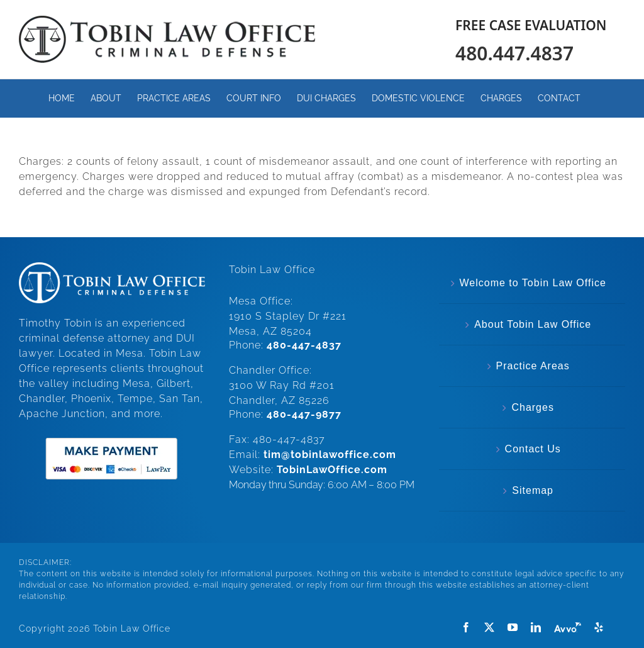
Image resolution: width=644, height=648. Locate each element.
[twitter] (490, 627)
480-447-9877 (304, 414)
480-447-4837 (304, 345)
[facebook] (466, 627)
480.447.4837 (514, 53)
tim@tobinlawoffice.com (330, 455)
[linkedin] (536, 627)
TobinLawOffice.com (332, 470)
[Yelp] (599, 627)
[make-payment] (112, 436)
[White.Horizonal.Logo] (112, 267)
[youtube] (513, 627)
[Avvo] (568, 627)
